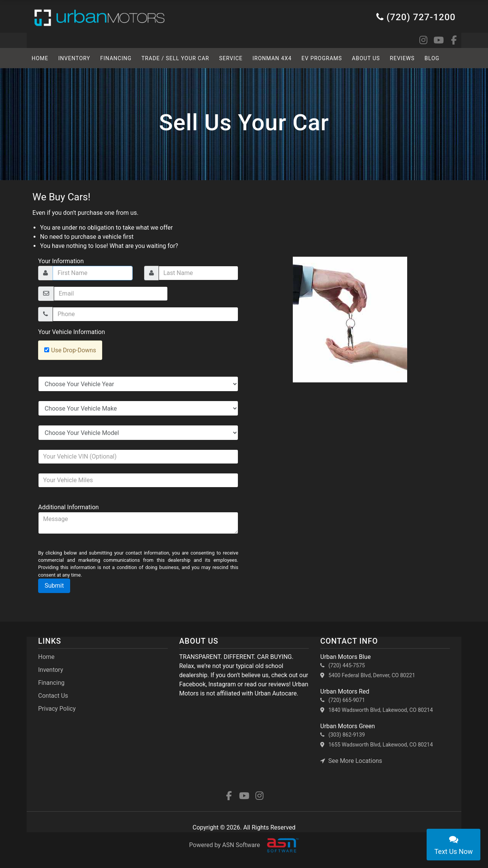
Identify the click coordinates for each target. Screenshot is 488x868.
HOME (40, 58)
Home (46, 657)
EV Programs (322, 58)
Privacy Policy (57, 709)
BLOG (432, 58)
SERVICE (231, 58)
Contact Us (53, 696)
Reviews (402, 58)
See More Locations (351, 761)
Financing (116, 58)
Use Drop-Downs (74, 350)
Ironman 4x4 (272, 58)
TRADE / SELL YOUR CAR (175, 58)
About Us (366, 58)
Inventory (74, 58)
